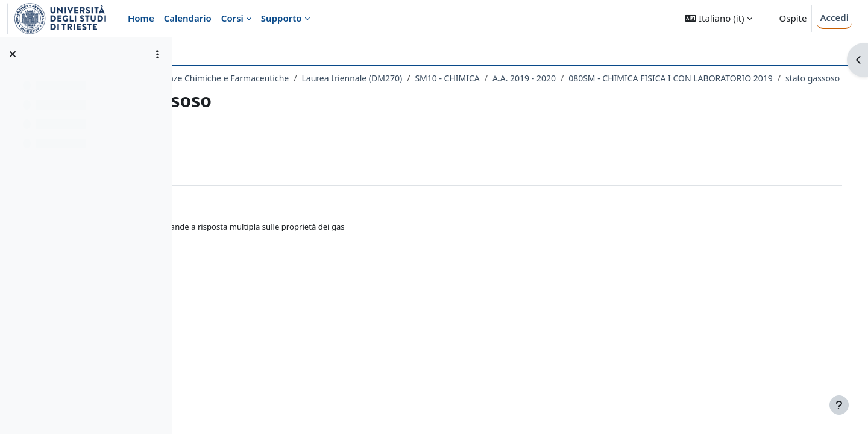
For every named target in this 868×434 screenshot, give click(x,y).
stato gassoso (452, 94)
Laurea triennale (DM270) (460, 78)
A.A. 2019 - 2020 (631, 78)
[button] (718, 18)
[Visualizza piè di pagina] (839, 405)
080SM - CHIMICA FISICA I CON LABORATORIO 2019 (310, 94)
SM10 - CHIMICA (555, 78)
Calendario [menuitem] (188, 18)
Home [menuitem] (141, 18)
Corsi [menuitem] (232, 18)
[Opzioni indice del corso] (157, 54)
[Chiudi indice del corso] (13, 54)
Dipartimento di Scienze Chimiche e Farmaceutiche (296, 78)
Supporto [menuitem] (281, 18)
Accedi (834, 17)
